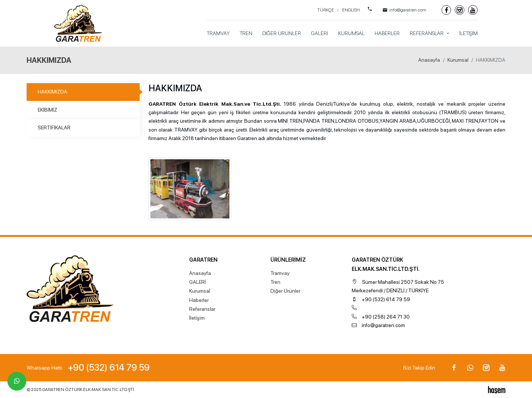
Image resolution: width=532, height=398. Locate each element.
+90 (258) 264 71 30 (386, 317)
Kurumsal (351, 33)
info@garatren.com (383, 325)
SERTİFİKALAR (54, 127)
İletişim (468, 33)
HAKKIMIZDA (52, 92)
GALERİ (320, 33)
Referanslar (427, 33)
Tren (246, 33)
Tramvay (218, 33)
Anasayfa (429, 60)
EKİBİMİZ (47, 110)
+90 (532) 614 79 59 (386, 299)
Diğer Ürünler (282, 33)
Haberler (387, 33)
